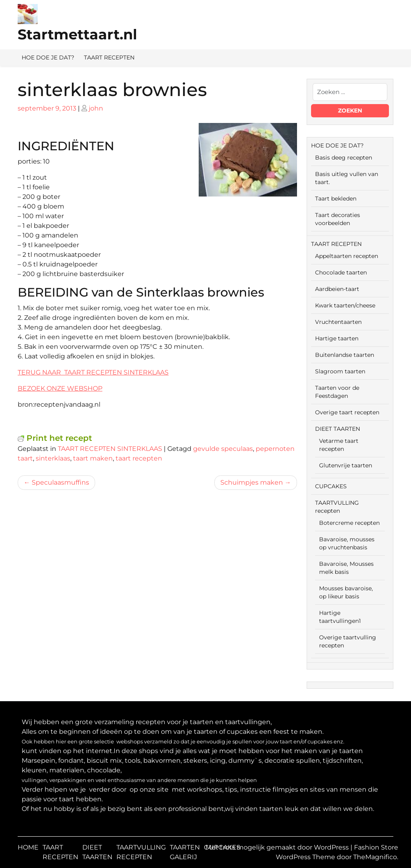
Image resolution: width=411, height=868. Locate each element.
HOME (28, 847)
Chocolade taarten (341, 272)
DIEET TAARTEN (338, 429)
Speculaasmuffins (60, 482)
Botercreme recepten (349, 523)
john (96, 108)
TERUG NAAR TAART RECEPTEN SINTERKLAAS (93, 372)
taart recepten (139, 458)
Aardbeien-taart (337, 289)
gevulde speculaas (223, 449)
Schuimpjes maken (252, 482)
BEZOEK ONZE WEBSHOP (60, 388)
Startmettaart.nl (77, 34)
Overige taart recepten (347, 412)
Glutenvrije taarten (346, 465)
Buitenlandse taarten (345, 355)
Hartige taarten (337, 338)
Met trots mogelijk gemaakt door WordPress (278, 847)
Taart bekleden (336, 199)
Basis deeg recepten (344, 158)
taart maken (93, 458)
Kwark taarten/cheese (345, 305)
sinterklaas (53, 458)
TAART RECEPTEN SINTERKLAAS (110, 449)
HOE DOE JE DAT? (48, 57)
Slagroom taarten (340, 371)
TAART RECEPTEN (109, 57)
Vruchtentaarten (338, 322)
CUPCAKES (331, 486)
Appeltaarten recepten (347, 256)
